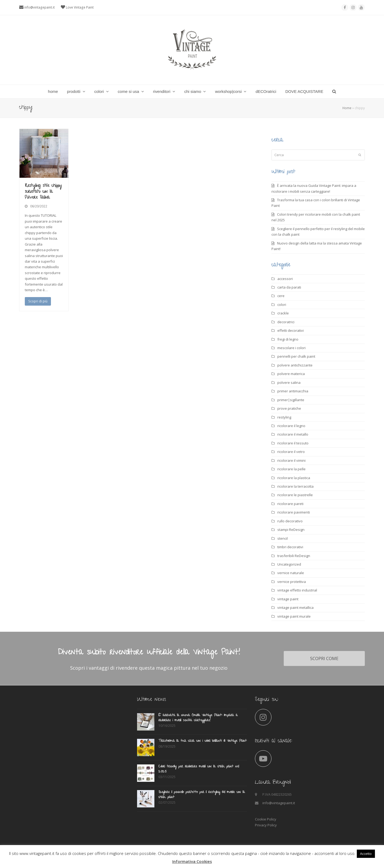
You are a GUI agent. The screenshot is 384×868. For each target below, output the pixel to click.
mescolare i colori (291, 348)
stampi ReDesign (291, 530)
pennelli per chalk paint (296, 356)
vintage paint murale (294, 616)
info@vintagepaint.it (39, 7)
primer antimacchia (293, 391)
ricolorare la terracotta (295, 486)
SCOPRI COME (324, 658)
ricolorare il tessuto (293, 443)
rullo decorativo (290, 521)
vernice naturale (291, 573)
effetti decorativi (291, 330)
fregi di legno (288, 339)
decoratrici (286, 322)
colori (282, 305)
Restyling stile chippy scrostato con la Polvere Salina (43, 192)
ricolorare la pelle (291, 469)
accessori (285, 279)
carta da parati (289, 287)
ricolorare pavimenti (294, 512)
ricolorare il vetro (291, 452)
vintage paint (288, 599)
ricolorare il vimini (291, 460)
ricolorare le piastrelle (295, 495)
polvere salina (289, 382)
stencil (283, 538)
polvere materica (291, 374)
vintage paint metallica (295, 607)
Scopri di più (38, 301)
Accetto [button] (366, 854)
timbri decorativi (290, 547)
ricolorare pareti (290, 504)
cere (281, 296)
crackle (283, 313)
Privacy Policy (266, 825)
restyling (284, 417)
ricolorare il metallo (293, 434)
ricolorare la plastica (294, 478)
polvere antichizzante (295, 365)
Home (347, 108)
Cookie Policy (266, 819)
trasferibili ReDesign (294, 556)
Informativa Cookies (192, 861)
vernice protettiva (292, 582)
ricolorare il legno (291, 426)
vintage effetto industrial (297, 590)
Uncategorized (289, 564)
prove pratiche (289, 408)
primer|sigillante (291, 400)
